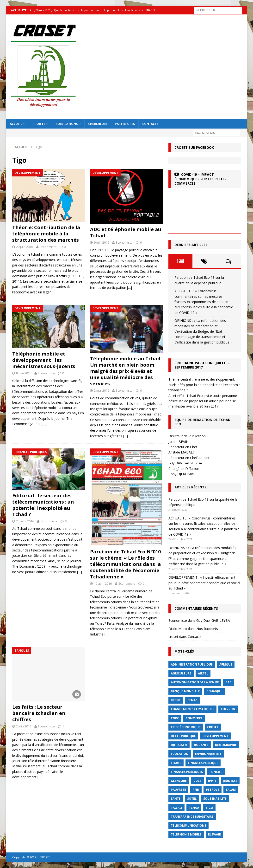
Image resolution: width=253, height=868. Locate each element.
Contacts (150, 124)
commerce (194, 718)
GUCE (197, 781)
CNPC (175, 718)
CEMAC (192, 700)
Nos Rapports (207, 629)
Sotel (192, 799)
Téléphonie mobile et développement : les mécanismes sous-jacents (44, 360)
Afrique (226, 664)
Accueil (16, 124)
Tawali (176, 808)
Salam (231, 790)
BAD (229, 682)
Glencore (179, 781)
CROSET (213, 727)
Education (180, 754)
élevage (214, 834)
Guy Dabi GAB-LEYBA (213, 620)
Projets (39, 124)
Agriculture (181, 673)
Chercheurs (98, 124)
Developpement (215, 736)
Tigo (209, 808)
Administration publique (192, 664)
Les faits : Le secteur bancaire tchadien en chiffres (39, 713)
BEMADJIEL (214, 691)
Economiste (48, 247)
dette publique (183, 736)
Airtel (203, 673)
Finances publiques (187, 772)
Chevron (228, 709)
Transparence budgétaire (192, 817)
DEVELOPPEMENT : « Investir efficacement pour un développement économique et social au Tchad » (204, 583)
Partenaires (125, 124)
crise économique (186, 727)
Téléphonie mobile (186, 834)
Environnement (208, 754)
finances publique (203, 763)
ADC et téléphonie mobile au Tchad (126, 232)
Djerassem (179, 745)
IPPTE (212, 781)
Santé (176, 799)
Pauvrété (178, 790)
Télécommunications (188, 826)
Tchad (194, 808)
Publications (67, 124)
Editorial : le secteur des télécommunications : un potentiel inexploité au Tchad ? (43, 505)
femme (176, 763)
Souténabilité (215, 799)
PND (196, 790)
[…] (54, 292)
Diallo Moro (178, 629)
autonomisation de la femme (195, 682)
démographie (226, 745)
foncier (216, 772)
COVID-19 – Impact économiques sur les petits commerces (200, 179)
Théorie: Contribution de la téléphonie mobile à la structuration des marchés (46, 234)
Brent (176, 700)
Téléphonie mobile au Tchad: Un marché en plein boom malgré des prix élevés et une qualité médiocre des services (126, 371)
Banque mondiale (185, 691)
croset (173, 637)
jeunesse (230, 781)
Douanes (201, 745)
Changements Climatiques (192, 709)
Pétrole (213, 790)
